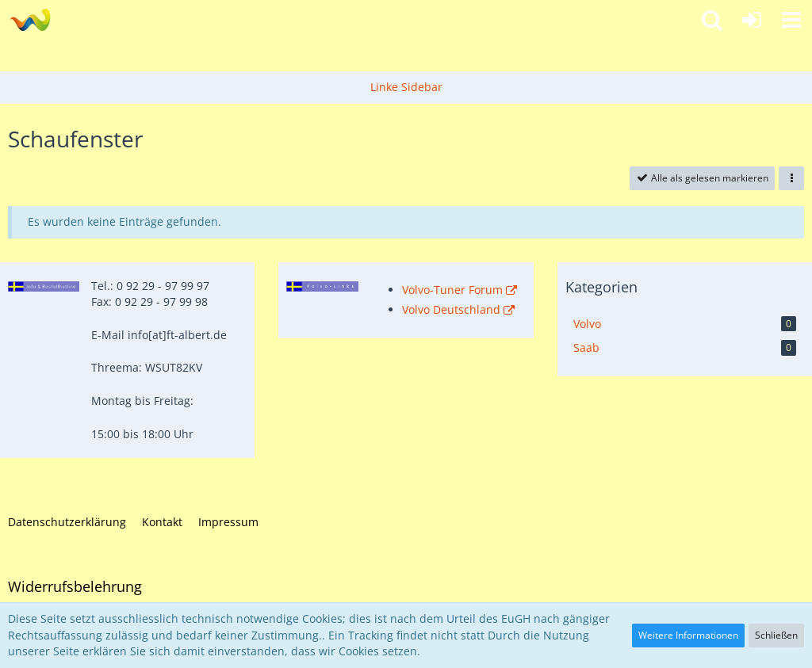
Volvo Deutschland (451, 309)
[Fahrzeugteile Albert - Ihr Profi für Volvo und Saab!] (30, 20)
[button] (791, 20)
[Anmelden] (752, 20)
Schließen (776, 635)
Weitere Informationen (688, 635)
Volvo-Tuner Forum (452, 290)
